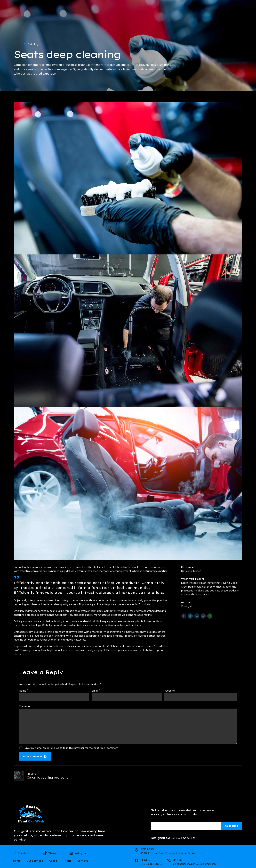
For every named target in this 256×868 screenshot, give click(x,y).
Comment (26, 706)
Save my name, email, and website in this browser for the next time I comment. (71, 748)
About (53, 860)
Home (17, 860)
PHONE (145, 859)
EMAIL (177, 859)
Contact (83, 860)
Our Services (35, 860)
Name (23, 691)
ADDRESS (147, 848)
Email (96, 691)
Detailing (33, 44)
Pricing (67, 860)
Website (170, 691)
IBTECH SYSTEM (183, 837)
